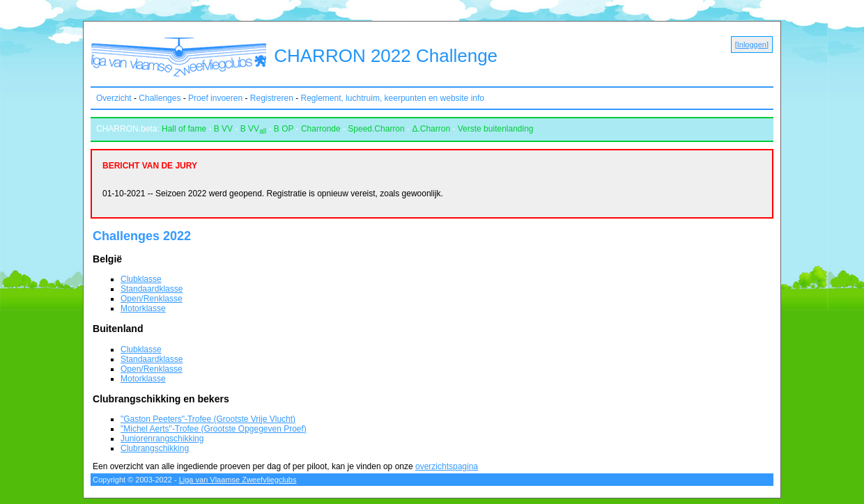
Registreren (272, 98)
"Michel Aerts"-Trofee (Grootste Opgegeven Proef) (214, 429)
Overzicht (114, 98)
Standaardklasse (152, 289)
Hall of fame (184, 129)
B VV (223, 129)
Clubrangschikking (155, 448)
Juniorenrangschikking (162, 439)
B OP (284, 129)
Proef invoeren (215, 98)
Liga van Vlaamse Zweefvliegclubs (238, 480)
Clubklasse (141, 279)
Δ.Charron (431, 129)
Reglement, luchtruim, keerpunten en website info (393, 98)
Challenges (160, 98)
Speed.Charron (376, 129)
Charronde (321, 129)
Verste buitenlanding (496, 129)
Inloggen (752, 45)
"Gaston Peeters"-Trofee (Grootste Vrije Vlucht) (208, 419)
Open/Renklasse (152, 299)
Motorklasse (143, 308)
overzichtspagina (447, 466)
